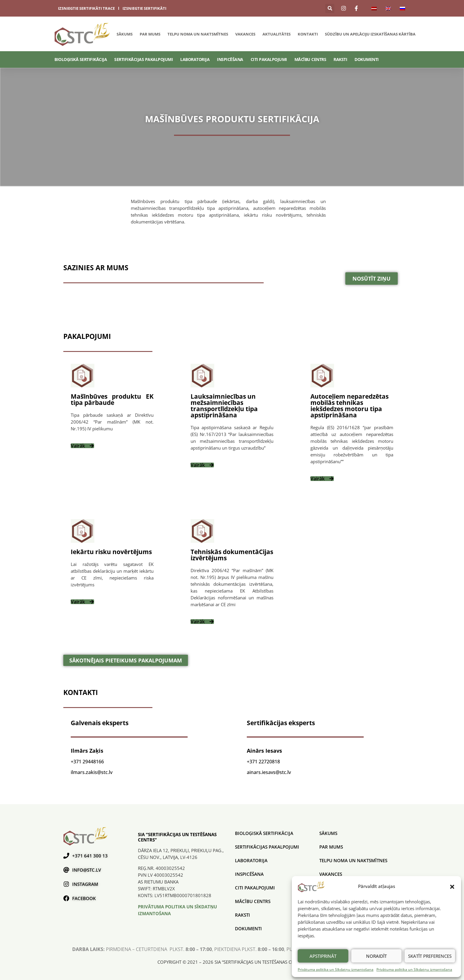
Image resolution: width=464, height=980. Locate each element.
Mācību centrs (310, 59)
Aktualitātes (277, 34)
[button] (452, 886)
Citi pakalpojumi (269, 59)
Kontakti (308, 34)
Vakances (245, 34)
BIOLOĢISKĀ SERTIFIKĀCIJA (81, 59)
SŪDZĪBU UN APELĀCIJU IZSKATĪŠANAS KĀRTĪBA (370, 34)
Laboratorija (195, 59)
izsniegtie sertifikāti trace (86, 8)
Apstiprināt (323, 956)
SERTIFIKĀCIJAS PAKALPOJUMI (144, 59)
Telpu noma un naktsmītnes (198, 34)
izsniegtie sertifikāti (144, 8)
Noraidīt (376, 956)
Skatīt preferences (430, 956)
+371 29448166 (87, 762)
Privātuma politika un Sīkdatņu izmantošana (336, 969)
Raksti (340, 59)
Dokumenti (367, 59)
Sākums (125, 34)
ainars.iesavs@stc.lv (269, 772)
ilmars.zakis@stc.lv (92, 772)
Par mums (150, 34)
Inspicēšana (230, 59)
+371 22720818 (263, 762)
